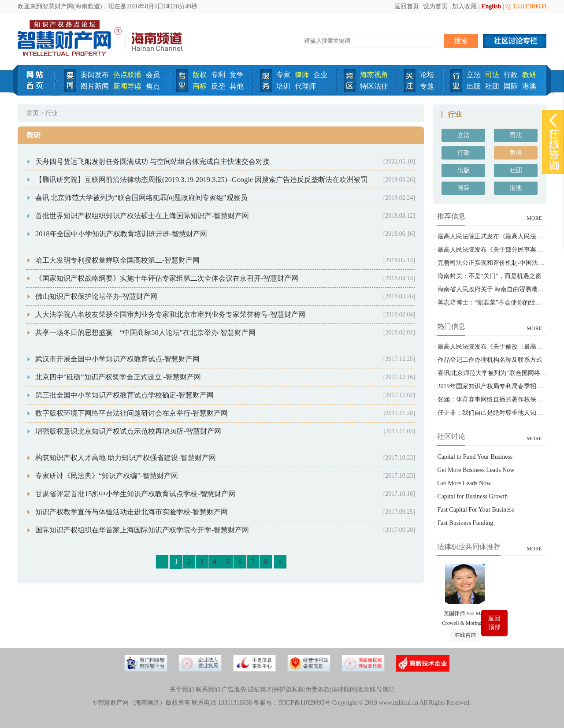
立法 (474, 75)
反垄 (218, 86)
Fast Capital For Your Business (476, 510)
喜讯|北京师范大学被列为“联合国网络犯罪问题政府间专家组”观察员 (141, 198)
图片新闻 (95, 86)
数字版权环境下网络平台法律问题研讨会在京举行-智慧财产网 (132, 413)
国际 (511, 86)
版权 (200, 75)
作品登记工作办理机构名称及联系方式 (490, 360)
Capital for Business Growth (473, 496)
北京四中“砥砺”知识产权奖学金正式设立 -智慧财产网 (118, 377)
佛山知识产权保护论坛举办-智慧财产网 (96, 296)
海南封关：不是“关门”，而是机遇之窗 (490, 276)
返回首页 (407, 6)
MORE (534, 218)
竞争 (237, 75)
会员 (153, 75)
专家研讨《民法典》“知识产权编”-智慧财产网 (107, 476)
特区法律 (374, 86)
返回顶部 (494, 623)
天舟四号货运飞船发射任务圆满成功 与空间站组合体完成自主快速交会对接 (152, 162)
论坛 (427, 75)
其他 (237, 86)
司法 (492, 75)
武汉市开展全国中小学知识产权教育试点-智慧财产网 (117, 359)
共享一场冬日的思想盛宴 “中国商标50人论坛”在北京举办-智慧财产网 (145, 332)
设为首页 (435, 6)
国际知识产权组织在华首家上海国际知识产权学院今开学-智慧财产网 (142, 530)
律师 (302, 75)
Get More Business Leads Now (476, 470)
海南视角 (374, 75)
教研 (529, 75)
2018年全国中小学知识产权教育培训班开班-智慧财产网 (121, 234)
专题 (427, 86)
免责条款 (318, 689)
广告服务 (234, 689)
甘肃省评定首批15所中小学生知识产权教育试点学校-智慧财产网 (135, 494)
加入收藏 (464, 6)
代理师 (305, 86)
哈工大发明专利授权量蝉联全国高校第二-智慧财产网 (117, 260)
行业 (52, 113)
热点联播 (127, 75)
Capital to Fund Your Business (475, 457)
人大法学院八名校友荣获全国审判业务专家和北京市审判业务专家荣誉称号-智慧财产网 (170, 314)
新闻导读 (127, 86)
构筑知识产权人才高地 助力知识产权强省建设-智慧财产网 (126, 458)
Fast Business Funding (466, 523)
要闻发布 (95, 75)
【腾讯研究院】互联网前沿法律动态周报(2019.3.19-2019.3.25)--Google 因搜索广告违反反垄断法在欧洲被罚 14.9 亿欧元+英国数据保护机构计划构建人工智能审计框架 (293, 180)
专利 (218, 75)
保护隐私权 (289, 689)
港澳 (529, 86)
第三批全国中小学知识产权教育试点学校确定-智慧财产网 (124, 395)
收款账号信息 (376, 689)
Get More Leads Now (464, 483)
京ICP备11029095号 (304, 703)
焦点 (153, 86)
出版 (474, 86)
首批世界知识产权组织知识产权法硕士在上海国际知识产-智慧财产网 (142, 216)
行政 (511, 75)
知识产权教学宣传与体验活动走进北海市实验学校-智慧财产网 (132, 512)
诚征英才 (260, 689)
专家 (283, 75)
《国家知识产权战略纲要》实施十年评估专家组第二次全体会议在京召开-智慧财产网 (167, 278)
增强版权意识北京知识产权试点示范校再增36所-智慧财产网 (128, 431)
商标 (200, 86)
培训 (283, 86)
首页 (33, 113)
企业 (320, 75)
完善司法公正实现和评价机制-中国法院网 (494, 263)
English (491, 6)
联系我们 (208, 689)
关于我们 (182, 689)
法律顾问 (344, 689)
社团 (492, 86)
